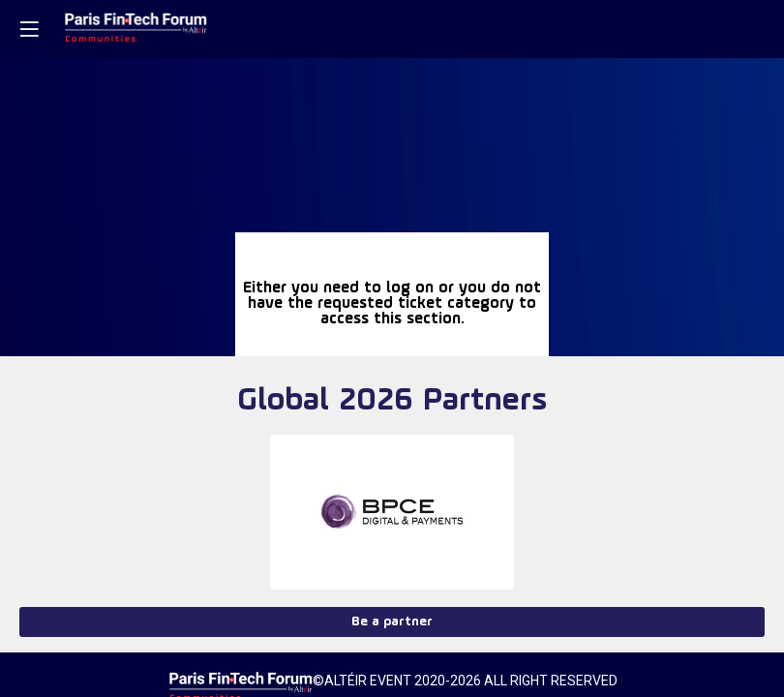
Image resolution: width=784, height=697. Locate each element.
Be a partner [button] (392, 622)
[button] (29, 29)
